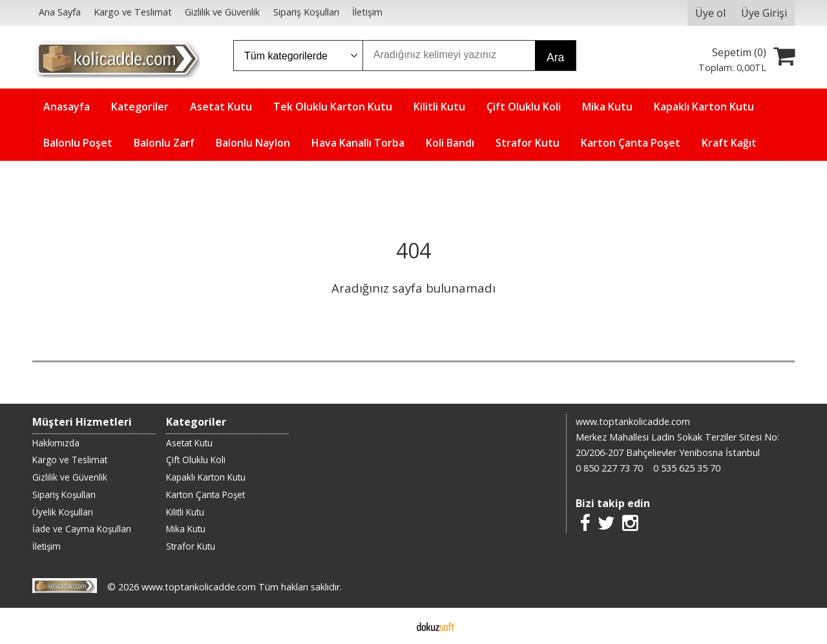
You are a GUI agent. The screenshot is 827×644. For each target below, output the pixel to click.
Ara (555, 57)
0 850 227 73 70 (609, 468)
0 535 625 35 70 (687, 468)
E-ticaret (393, 626)
